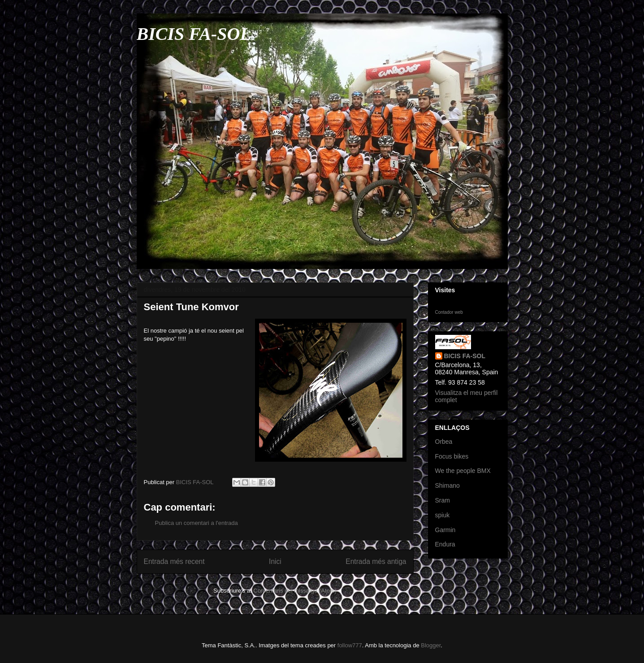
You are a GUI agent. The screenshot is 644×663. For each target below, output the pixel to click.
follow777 (350, 645)
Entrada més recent (174, 561)
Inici (275, 561)
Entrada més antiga (376, 561)
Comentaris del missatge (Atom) (295, 591)
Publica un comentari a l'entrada (197, 523)
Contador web (449, 312)
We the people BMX (463, 471)
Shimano (447, 485)
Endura (445, 544)
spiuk (443, 515)
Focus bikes (452, 456)
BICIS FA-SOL (194, 34)
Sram (443, 500)
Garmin (445, 530)
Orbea (444, 442)
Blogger (431, 645)
